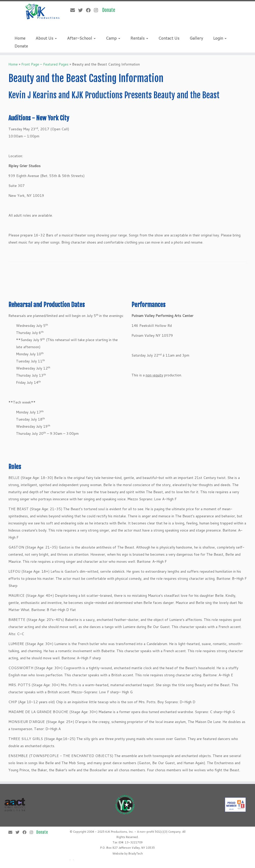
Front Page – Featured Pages (45, 64)
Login (220, 38)
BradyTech (136, 854)
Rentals (139, 38)
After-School (81, 38)
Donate (21, 46)
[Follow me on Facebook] (90, 10)
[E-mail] (74, 10)
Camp (113, 38)
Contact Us (169, 38)
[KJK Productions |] (42, 12)
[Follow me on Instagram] (98, 10)
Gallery (196, 38)
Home (20, 38)
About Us (46, 38)
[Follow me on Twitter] (82, 10)
